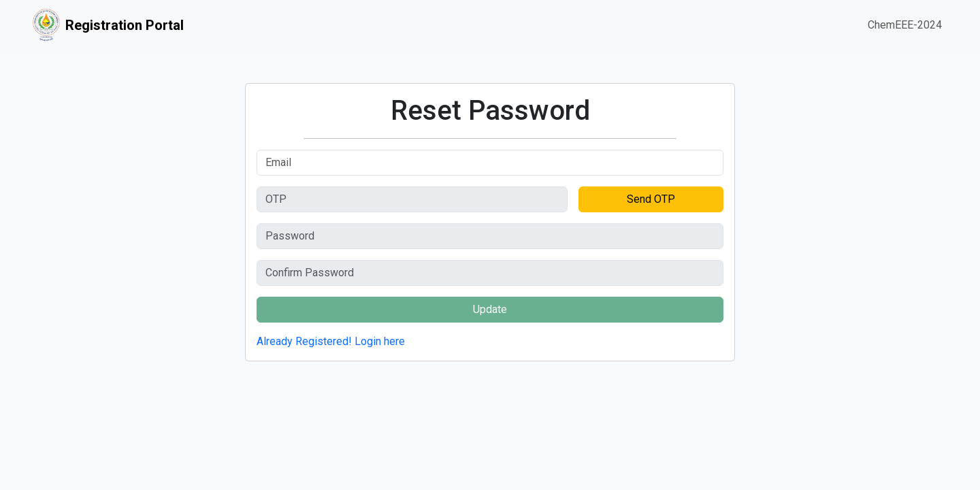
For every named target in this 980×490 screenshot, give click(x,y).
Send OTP (651, 199)
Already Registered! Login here (331, 341)
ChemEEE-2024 (905, 25)
